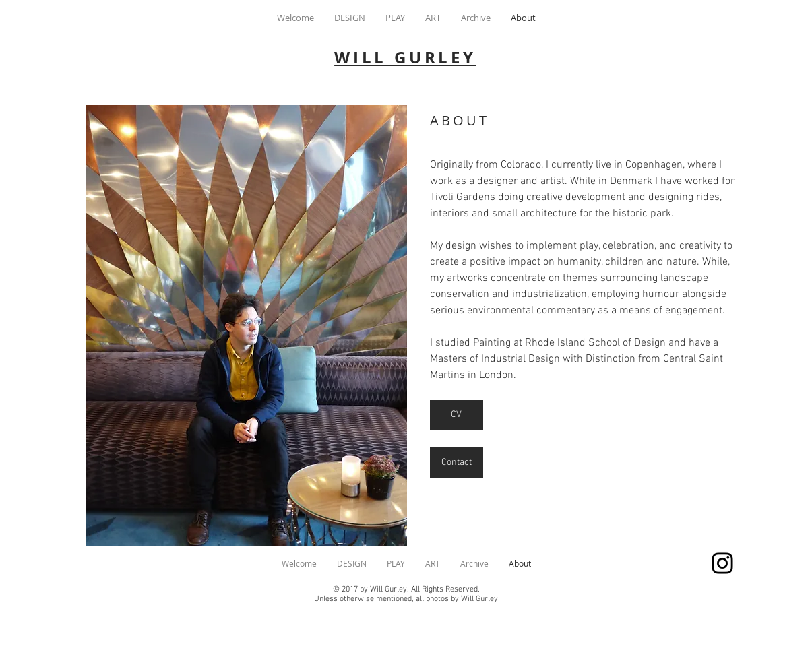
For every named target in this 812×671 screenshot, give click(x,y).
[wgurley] (722, 563)
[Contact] (457, 463)
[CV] (457, 415)
